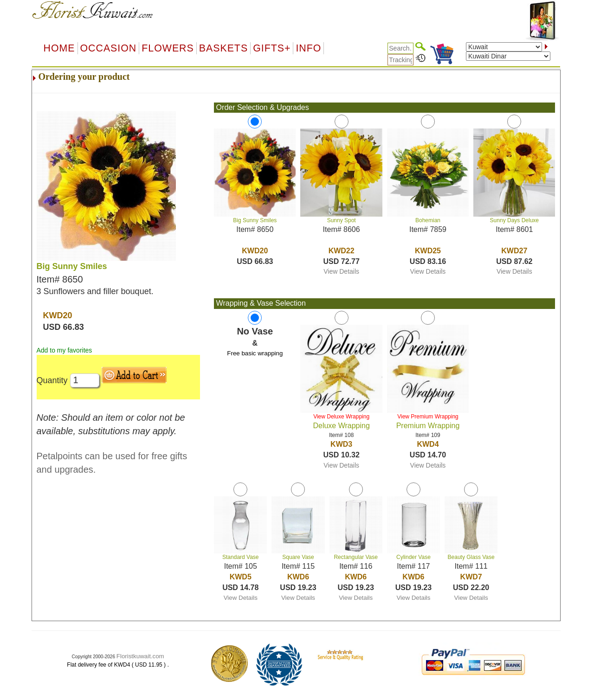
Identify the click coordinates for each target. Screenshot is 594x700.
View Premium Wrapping (428, 417)
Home (59, 48)
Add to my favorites (65, 350)
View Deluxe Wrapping (341, 417)
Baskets (223, 48)
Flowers (168, 48)
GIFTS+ (272, 48)
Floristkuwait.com (140, 656)
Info (308, 48)
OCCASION (109, 48)
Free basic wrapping (255, 353)
